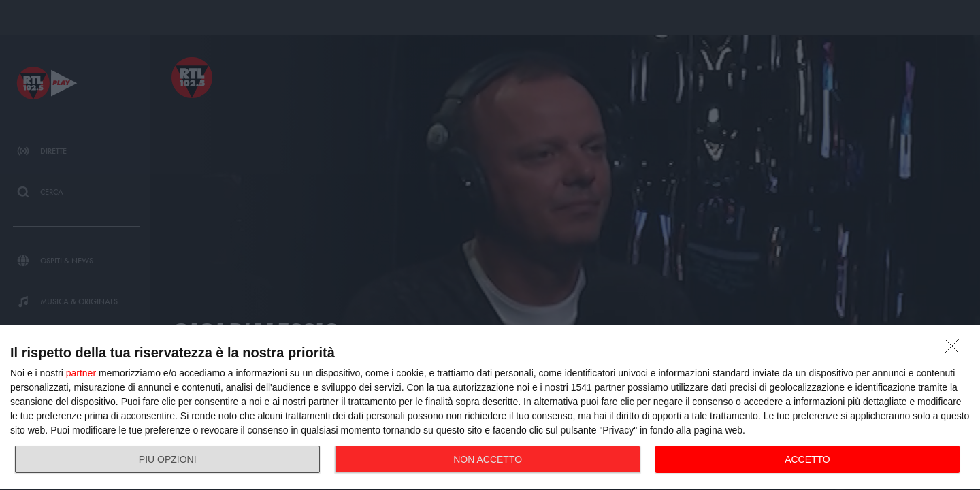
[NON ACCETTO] (955, 350)
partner (81, 373)
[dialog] (490, 408)
